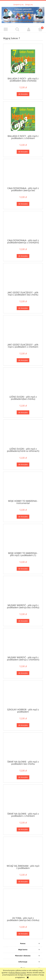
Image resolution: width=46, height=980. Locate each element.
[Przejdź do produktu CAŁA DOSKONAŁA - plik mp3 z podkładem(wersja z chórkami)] (23, 226)
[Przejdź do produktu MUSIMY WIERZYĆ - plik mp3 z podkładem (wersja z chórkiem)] (23, 643)
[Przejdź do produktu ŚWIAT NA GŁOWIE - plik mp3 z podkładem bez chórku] (23, 747)
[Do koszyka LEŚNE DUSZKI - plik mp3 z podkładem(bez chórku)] (23, 412)
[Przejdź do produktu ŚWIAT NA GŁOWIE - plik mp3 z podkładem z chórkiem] (23, 799)
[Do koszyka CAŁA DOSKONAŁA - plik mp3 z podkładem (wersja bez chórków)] (23, 204)
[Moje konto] (29, 29)
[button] (6, 29)
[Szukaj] (17, 29)
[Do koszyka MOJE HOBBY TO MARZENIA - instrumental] (23, 517)
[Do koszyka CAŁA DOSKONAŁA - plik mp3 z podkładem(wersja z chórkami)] (23, 256)
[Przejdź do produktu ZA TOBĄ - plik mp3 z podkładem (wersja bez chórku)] (23, 904)
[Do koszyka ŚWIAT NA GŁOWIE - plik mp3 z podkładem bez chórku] (23, 777)
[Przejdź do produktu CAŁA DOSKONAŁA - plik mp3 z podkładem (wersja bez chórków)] (23, 174)
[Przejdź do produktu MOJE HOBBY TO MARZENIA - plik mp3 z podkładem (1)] (23, 539)
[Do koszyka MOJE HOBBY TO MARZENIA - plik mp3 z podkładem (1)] (23, 569)
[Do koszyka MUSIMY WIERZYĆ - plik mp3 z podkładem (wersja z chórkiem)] (23, 673)
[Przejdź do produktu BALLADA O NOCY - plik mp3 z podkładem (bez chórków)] (23, 61)
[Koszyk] (40, 29)
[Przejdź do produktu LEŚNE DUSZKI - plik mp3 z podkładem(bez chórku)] (23, 382)
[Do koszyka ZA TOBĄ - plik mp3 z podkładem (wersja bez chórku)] (23, 934)
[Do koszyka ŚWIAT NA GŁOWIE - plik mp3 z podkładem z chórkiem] (23, 829)
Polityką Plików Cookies (17, 973)
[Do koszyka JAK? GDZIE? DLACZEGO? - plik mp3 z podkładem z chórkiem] (23, 360)
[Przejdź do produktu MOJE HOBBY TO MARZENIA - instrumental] (23, 487)
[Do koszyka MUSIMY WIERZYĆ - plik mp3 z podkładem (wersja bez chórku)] (23, 621)
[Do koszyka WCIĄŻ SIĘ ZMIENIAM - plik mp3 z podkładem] (23, 882)
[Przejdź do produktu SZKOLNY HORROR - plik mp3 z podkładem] (23, 695)
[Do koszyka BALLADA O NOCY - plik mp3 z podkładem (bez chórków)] (23, 94)
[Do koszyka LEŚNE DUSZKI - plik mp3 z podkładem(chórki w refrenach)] (23, 465)
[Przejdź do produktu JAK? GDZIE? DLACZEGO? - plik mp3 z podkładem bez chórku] (23, 278)
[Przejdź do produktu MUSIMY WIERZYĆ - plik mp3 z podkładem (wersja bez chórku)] (23, 591)
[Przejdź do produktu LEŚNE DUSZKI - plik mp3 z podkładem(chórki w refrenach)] (23, 434)
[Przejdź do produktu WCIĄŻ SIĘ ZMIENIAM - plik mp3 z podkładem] (23, 851)
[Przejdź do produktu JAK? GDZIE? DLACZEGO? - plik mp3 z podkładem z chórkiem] (23, 330)
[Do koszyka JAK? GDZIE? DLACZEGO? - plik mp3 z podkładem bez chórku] (23, 308)
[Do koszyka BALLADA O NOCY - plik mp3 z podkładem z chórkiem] (23, 152)
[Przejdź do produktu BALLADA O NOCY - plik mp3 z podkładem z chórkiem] (23, 119)
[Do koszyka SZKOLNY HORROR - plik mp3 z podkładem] (23, 725)
